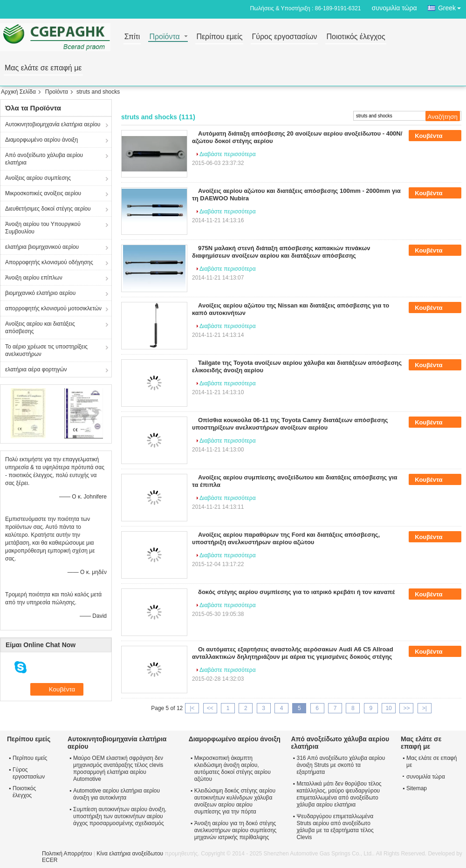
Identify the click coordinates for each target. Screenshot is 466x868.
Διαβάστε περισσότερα (228, 154)
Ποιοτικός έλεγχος (356, 37)
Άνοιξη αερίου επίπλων (34, 278)
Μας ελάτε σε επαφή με (43, 68)
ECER (50, 860)
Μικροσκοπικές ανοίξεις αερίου (43, 193)
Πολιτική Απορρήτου (67, 854)
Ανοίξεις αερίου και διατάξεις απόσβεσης (40, 328)
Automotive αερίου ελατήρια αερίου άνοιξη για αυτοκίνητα (116, 794)
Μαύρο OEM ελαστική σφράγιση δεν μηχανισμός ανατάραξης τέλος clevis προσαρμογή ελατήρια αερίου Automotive (118, 769)
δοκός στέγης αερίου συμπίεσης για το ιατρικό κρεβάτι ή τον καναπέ (296, 592)
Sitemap (417, 788)
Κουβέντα (435, 136)
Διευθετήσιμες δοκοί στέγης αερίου (48, 209)
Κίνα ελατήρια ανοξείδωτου (130, 854)
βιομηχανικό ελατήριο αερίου (40, 293)
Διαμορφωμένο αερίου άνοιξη (41, 140)
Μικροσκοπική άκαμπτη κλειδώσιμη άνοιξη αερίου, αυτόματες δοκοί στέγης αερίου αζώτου (233, 769)
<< (210, 708)
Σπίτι (132, 37)
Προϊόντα (164, 37)
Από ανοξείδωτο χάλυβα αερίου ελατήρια (44, 159)
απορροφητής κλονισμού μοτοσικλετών (53, 308)
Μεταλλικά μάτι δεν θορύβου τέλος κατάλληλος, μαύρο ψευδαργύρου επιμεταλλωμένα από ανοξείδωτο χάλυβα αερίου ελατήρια (339, 794)
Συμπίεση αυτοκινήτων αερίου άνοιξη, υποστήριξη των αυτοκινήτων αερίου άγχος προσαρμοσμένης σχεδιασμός (120, 816)
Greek (452, 6)
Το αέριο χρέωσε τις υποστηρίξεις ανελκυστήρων (46, 350)
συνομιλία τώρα (394, 8)
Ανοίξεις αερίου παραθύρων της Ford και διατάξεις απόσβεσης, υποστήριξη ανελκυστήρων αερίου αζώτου (286, 538)
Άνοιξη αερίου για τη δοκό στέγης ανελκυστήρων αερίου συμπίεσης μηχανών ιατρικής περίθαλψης (236, 830)
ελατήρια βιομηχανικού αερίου (42, 247)
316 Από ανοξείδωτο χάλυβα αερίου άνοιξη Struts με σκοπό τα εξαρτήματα (341, 765)
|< (192, 708)
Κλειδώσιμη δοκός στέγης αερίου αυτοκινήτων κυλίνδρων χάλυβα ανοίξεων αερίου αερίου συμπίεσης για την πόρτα (235, 801)
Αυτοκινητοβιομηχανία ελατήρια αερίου (53, 124)
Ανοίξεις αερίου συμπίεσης (38, 178)
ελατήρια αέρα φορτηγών (36, 369)
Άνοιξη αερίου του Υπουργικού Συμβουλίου (43, 228)
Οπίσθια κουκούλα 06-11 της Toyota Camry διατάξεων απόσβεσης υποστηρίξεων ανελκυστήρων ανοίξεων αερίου (290, 424)
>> (406, 708)
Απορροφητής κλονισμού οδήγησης (49, 262)
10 (388, 708)
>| (425, 708)
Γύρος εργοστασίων (284, 37)
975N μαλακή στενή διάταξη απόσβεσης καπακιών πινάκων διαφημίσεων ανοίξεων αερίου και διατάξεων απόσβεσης (281, 252)
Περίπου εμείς (219, 37)
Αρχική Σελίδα (18, 92)
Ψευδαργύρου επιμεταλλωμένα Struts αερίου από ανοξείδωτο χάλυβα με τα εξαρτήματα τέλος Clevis (335, 827)
